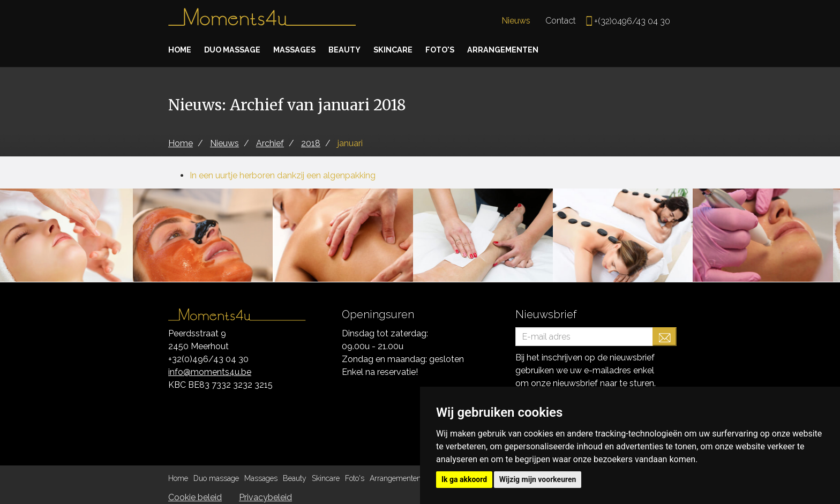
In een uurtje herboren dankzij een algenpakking (283, 175)
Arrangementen (529, 50)
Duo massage (238, 50)
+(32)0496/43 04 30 (632, 21)
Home (181, 50)
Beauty (359, 50)
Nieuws (516, 21)
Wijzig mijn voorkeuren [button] (538, 479)
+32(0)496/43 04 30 (208, 359)
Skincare (411, 50)
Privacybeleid (265, 497)
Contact (561, 21)
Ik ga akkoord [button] (464, 479)
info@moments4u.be (210, 372)
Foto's (461, 50)
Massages (306, 50)
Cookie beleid (195, 497)
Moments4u (262, 21)
